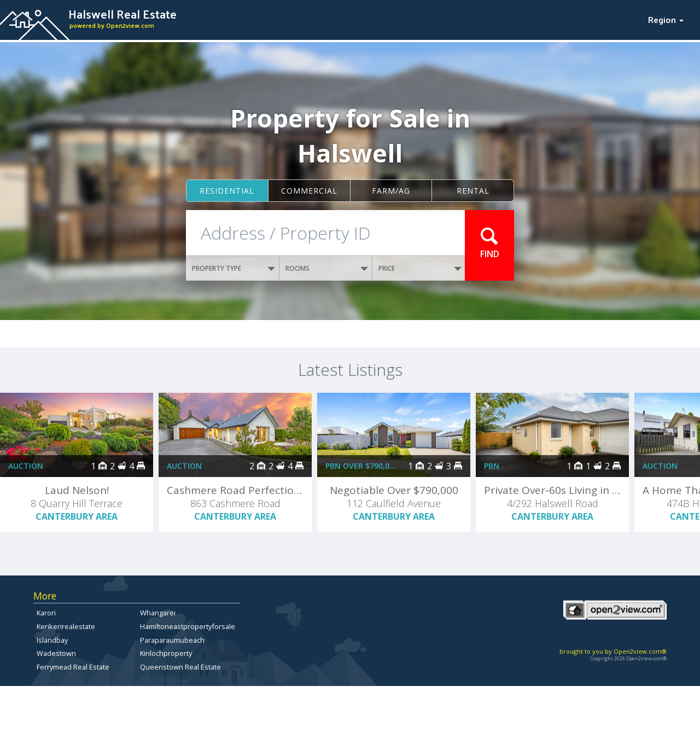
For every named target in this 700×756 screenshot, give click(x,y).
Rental (473, 191)
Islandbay (52, 640)
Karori (46, 613)
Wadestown (56, 653)
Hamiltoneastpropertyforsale (188, 626)
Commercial (309, 191)
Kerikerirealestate (66, 626)
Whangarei (158, 613)
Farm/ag (391, 191)
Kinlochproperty (166, 653)
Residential (227, 191)
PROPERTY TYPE (234, 268)
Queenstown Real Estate (180, 667)
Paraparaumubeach (172, 640)
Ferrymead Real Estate (73, 667)
